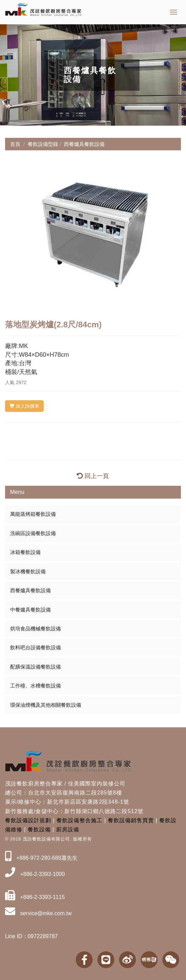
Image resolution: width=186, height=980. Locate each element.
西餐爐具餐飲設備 (30, 590)
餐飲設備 (39, 830)
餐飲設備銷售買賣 (131, 820)
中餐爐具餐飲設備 (30, 610)
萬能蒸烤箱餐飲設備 (33, 514)
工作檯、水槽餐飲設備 (36, 686)
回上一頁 (93, 476)
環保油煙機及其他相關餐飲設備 (46, 705)
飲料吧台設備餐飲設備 (36, 647)
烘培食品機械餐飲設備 (36, 629)
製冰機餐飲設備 (28, 571)
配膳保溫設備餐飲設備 (36, 667)
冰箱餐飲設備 (25, 552)
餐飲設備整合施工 (79, 820)
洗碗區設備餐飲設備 (33, 533)
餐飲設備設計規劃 (28, 820)
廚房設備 (68, 830)
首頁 (15, 144)
